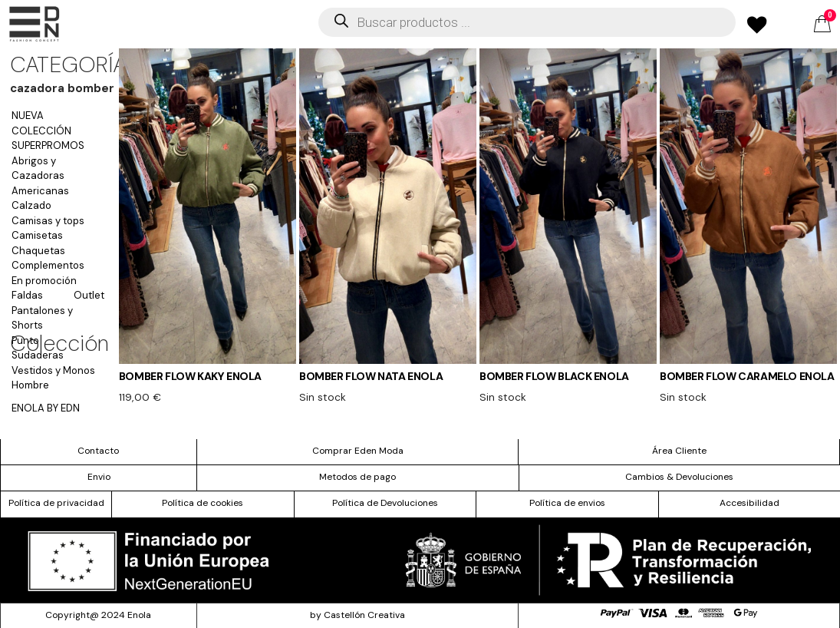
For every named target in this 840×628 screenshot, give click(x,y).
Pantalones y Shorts (42, 318)
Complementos (48, 265)
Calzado (31, 205)
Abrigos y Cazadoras (38, 169)
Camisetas (37, 235)
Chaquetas (38, 251)
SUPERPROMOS (48, 145)
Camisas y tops (48, 221)
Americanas (40, 191)
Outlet (89, 295)
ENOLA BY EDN (46, 408)
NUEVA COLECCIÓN (41, 123)
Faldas (27, 295)
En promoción (44, 281)
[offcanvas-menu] (35, 24)
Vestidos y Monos (53, 370)
